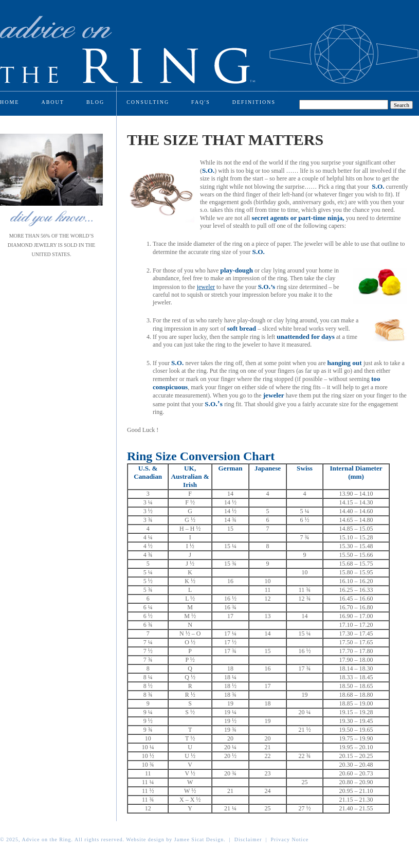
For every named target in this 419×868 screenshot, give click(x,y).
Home (10, 102)
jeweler (206, 287)
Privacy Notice (290, 839)
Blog (95, 102)
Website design (145, 839)
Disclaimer (248, 839)
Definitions (254, 102)
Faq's (201, 102)
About (52, 102)
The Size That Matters (225, 140)
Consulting (148, 102)
